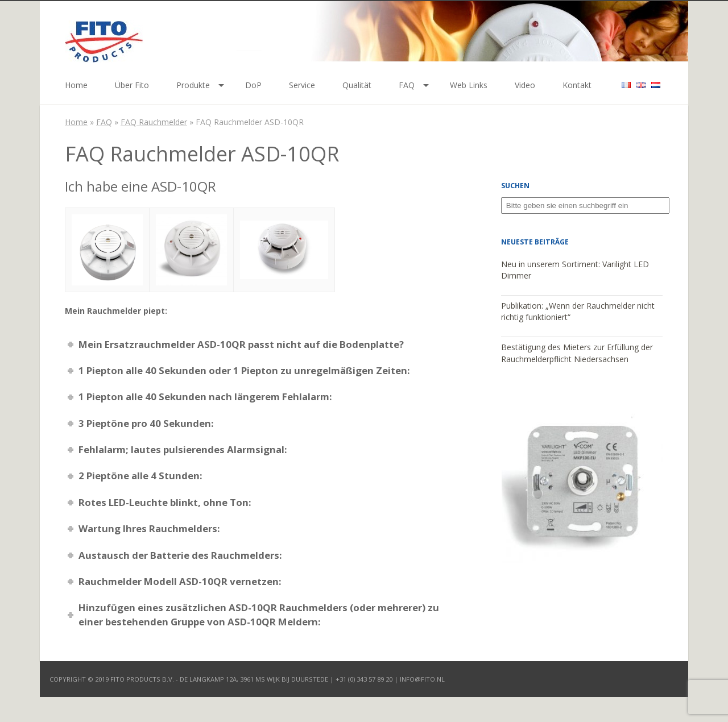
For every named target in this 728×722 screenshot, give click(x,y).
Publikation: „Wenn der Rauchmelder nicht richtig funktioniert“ (578, 312)
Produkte (193, 85)
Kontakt (577, 85)
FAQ (407, 85)
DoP (253, 85)
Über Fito (132, 85)
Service (302, 85)
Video (525, 85)
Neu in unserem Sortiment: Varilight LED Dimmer (575, 270)
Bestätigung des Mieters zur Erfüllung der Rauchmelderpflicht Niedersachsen (577, 353)
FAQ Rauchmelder (154, 122)
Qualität (357, 85)
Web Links (469, 85)
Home (76, 85)
